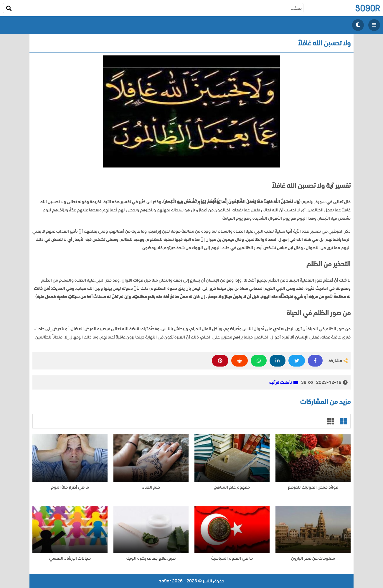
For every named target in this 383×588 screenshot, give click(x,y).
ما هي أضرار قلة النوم (70, 487)
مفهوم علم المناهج (232, 487)
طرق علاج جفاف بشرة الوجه (151, 558)
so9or (368, 8)
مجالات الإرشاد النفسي (70, 558)
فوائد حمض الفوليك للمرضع (313, 487)
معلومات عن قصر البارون (313, 558)
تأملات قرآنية (281, 382)
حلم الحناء (151, 487)
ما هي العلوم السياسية (232, 558)
